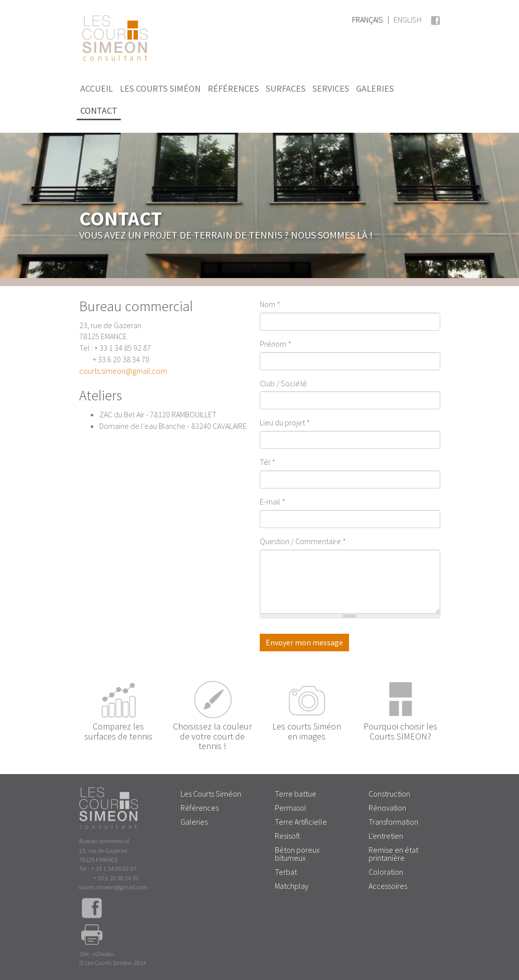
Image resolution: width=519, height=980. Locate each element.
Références (233, 88)
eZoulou (104, 953)
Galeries (375, 88)
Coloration (386, 872)
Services (331, 88)
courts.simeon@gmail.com (123, 371)
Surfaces (286, 88)
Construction (389, 794)
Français (368, 20)
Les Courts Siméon (160, 88)
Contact (99, 110)
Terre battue (296, 794)
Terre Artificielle (301, 822)
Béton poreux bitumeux (297, 854)
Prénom (276, 344)
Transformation (393, 822)
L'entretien (386, 836)
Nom (270, 304)
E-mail (273, 502)
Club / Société (283, 383)
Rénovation (387, 808)
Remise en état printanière (393, 854)
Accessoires (388, 886)
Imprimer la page (92, 936)
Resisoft (288, 836)
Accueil (97, 88)
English (407, 20)
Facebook (435, 19)
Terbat (286, 872)
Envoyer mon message (304, 642)
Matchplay (292, 886)
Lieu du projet (285, 422)
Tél (268, 462)
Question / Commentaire (303, 541)
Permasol (291, 808)
